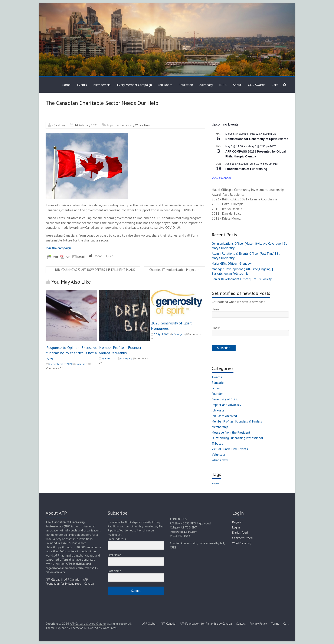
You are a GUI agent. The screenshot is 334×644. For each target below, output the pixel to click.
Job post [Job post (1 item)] (216, 483)
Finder (216, 388)
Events (82, 85)
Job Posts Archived (224, 416)
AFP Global (53, 580)
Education (186, 85)
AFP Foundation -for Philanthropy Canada (206, 624)
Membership (102, 85)
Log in (236, 527)
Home (66, 85)
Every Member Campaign (134, 85)
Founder (217, 394)
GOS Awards (257, 85)
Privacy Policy (258, 624)
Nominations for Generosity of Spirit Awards (257, 139)
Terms (275, 624)
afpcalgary (59, 125)
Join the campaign (58, 248)
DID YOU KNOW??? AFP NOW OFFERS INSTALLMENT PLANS (93, 270)
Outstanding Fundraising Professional (237, 438)
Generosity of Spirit (225, 399)
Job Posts (218, 410)
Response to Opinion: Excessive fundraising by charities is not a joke (72, 353)
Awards (217, 377)
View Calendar (221, 178)
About (237, 85)
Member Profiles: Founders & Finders (237, 421)
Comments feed (242, 538)
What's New (143, 125)
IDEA (223, 85)
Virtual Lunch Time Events (230, 449)
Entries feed (240, 533)
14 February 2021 (86, 125)
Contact (241, 624)
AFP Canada (72, 580)
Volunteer (219, 455)
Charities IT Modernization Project (175, 270)
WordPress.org (242, 543)
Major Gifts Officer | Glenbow (232, 263)
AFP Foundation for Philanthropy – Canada (70, 582)
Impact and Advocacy (121, 125)
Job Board (165, 85)
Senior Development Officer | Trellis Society (242, 279)
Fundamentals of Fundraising (246, 169)
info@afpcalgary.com (184, 532)
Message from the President (231, 432)
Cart (275, 85)
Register (237, 522)
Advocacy (206, 85)
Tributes (217, 443)
